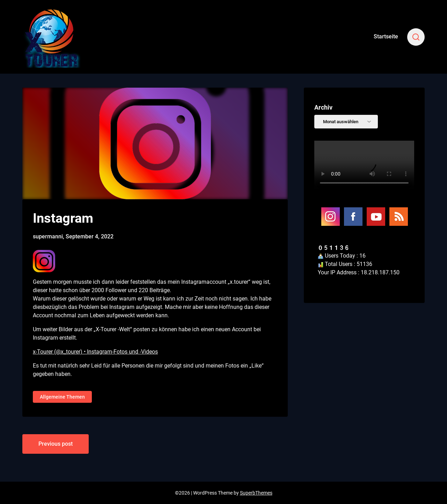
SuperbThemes (256, 493)
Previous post (56, 444)
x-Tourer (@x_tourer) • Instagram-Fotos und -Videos (95, 352)
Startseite (386, 36)
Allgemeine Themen (62, 397)
